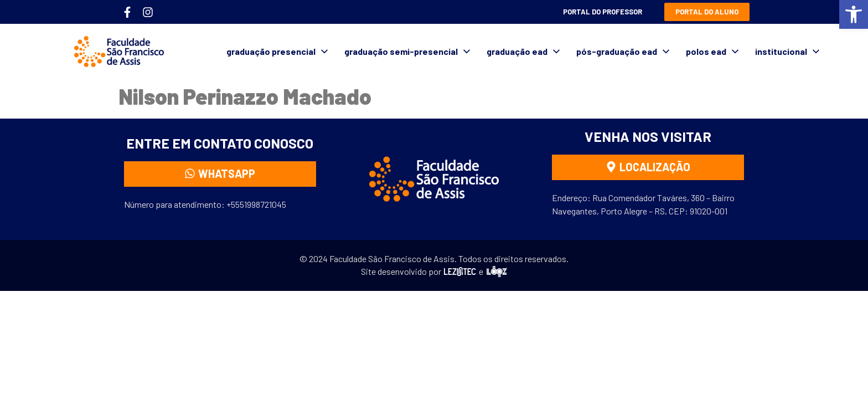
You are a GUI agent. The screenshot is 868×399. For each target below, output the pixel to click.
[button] (854, 14)
